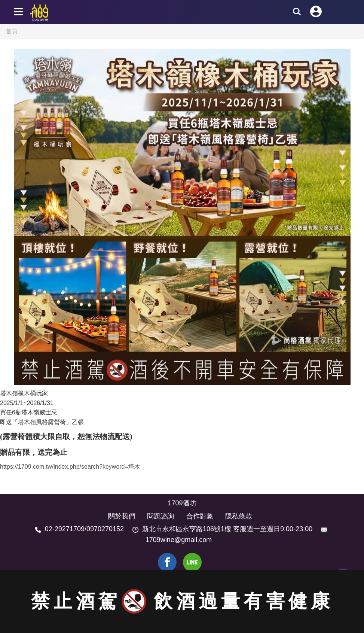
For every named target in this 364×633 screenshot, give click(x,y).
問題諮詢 (160, 516)
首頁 (12, 31)
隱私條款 (239, 516)
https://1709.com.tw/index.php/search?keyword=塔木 (70, 467)
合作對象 (200, 516)
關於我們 (122, 516)
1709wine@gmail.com (179, 540)
